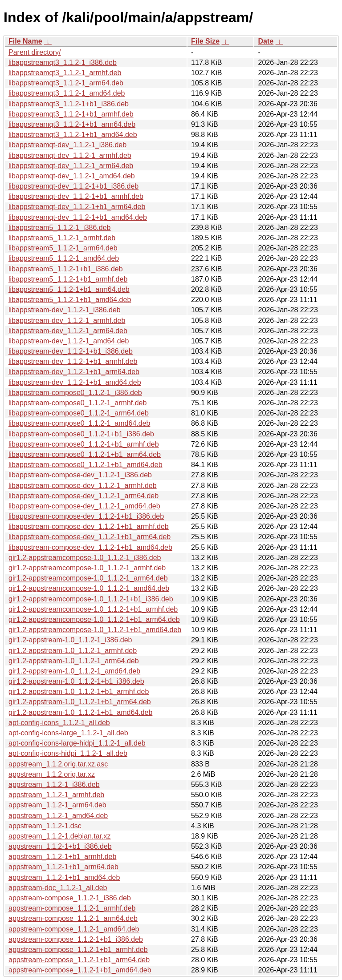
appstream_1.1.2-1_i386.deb (54, 784)
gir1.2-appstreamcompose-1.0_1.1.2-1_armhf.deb (87, 568)
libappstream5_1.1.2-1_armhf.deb (62, 238)
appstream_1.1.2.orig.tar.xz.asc (58, 764)
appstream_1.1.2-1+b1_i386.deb (60, 846)
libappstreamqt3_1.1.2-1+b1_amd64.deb (73, 135)
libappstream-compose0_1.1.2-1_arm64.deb (79, 413)
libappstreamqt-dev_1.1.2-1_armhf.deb (70, 155)
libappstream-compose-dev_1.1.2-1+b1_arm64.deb (90, 537)
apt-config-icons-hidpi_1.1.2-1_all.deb (68, 753)
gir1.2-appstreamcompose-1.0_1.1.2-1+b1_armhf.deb (93, 609)
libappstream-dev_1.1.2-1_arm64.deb (68, 331)
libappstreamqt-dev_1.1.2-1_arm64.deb (71, 166)
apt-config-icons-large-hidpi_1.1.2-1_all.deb (77, 743)
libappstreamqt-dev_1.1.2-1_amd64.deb (72, 176)
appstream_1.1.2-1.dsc (45, 826)
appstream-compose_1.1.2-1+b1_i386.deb (76, 939)
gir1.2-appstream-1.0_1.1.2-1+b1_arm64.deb (80, 702)
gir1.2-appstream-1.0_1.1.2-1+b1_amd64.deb (80, 712)
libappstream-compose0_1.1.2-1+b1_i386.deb (81, 434)
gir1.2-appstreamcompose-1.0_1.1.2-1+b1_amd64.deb (95, 630)
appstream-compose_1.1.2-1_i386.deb (70, 898)
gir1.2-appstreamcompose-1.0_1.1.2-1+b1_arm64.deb (94, 619)
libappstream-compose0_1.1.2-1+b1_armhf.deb (84, 444)
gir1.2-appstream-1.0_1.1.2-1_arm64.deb (74, 661)
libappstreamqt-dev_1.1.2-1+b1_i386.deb (73, 186)
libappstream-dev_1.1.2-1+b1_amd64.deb (75, 382)
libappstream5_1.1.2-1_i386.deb (60, 228)
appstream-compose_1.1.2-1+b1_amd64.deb (80, 970)
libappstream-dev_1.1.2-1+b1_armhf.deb (73, 361)
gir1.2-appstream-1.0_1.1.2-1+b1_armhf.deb (79, 692)
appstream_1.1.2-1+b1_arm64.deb (63, 867)
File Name (25, 41)
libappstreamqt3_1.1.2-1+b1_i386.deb (69, 104)
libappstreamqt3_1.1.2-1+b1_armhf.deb (71, 114)
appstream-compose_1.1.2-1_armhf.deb (72, 908)
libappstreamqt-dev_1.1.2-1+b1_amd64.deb (78, 217)
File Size (205, 41)
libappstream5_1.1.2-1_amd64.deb (64, 258)
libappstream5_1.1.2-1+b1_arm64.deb (69, 289)
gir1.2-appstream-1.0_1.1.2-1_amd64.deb (74, 671)
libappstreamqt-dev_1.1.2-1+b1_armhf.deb (76, 196)
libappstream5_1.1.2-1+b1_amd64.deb (70, 300)
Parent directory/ (35, 52)
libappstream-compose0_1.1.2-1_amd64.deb (79, 423)
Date (266, 41)
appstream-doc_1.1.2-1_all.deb (58, 888)
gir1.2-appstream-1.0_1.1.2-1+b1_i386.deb (76, 681)
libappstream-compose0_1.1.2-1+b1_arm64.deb (85, 454)
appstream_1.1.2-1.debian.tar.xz (59, 836)
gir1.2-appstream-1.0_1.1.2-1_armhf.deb (73, 651)
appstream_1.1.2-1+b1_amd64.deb (64, 877)
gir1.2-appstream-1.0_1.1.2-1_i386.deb (70, 640)
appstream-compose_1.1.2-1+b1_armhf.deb (78, 950)
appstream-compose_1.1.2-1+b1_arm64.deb (79, 960)
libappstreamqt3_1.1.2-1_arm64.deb (66, 83)
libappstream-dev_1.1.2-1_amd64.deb (69, 341)
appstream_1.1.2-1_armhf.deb (56, 795)
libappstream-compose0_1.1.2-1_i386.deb (75, 393)
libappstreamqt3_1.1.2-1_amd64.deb (67, 93)
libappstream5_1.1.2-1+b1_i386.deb (66, 269)
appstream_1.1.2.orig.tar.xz (52, 774)
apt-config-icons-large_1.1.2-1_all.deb (68, 733)
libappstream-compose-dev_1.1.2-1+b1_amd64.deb (90, 547)
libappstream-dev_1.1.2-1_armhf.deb (67, 321)
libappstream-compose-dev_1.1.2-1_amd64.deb (84, 506)
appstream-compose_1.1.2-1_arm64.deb (73, 918)
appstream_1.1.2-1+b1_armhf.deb (62, 857)
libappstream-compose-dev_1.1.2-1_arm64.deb (83, 496)
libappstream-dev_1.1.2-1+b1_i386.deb (71, 351)
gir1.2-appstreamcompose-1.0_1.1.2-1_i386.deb (85, 558)
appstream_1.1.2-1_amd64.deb (58, 816)
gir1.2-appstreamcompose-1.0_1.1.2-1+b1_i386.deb (91, 599)
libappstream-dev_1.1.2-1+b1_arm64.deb (74, 372)
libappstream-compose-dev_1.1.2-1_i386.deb (80, 475)
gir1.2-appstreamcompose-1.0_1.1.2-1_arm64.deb (88, 578)
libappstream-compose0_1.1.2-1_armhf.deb (77, 403)
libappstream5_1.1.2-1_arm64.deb (63, 248)
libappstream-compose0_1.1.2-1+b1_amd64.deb (85, 465)
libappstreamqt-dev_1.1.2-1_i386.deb (67, 145)
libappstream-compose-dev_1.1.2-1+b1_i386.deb (86, 516)
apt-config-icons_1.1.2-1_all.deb (59, 723)
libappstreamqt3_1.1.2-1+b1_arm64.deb (72, 124)
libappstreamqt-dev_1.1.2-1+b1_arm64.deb (77, 207)
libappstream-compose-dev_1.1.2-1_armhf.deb (83, 486)
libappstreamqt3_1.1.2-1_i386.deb (63, 63)
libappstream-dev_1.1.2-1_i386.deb (65, 310)
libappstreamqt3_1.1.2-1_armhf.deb (65, 73)
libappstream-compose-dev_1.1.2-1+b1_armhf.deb (89, 526)
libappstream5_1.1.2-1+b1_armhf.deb (68, 279)
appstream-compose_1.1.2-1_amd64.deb (74, 929)
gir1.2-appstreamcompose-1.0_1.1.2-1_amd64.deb (89, 588)
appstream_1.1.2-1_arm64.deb (57, 805)
